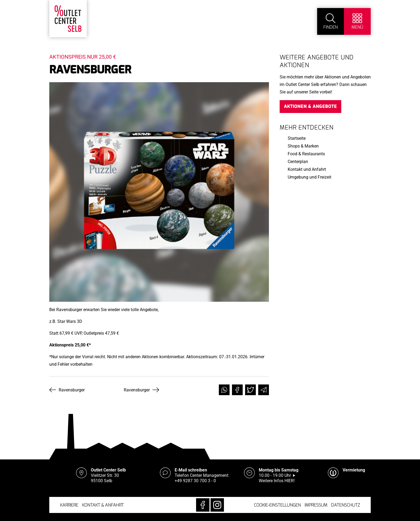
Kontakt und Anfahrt (307, 169)
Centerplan (298, 162)
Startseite (297, 138)
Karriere (69, 505)
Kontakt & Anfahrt (103, 505)
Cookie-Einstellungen (277, 505)
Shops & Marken (303, 146)
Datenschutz (346, 505)
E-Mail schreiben (191, 470)
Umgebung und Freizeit (310, 177)
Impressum (316, 505)
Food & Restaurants (306, 154)
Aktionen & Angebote (310, 106)
